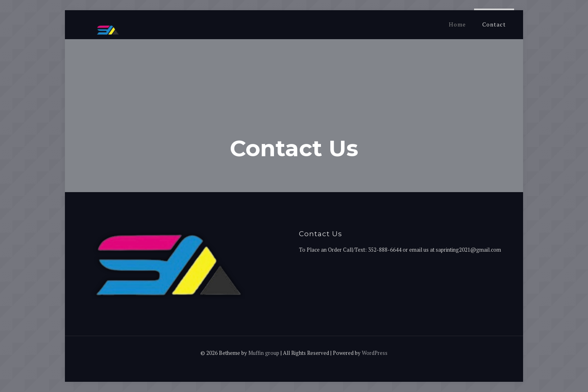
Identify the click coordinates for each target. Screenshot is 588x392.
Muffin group (264, 353)
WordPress (375, 353)
